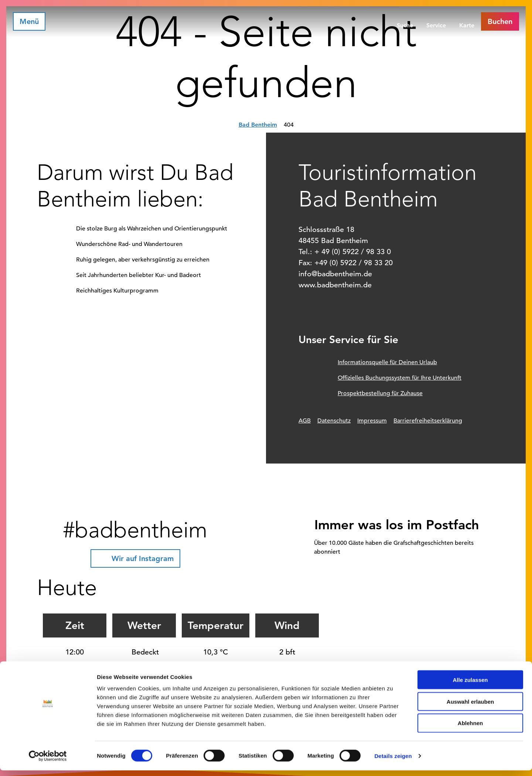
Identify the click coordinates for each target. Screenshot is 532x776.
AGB (305, 421)
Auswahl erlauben (470, 707)
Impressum (372, 421)
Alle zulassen (470, 685)
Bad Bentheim (258, 125)
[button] (500, 21)
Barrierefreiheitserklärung (428, 421)
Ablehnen (470, 729)
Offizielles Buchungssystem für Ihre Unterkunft (400, 378)
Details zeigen (393, 761)
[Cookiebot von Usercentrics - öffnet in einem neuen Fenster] (48, 762)
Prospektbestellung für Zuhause (380, 393)
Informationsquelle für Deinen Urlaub (387, 362)
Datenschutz (334, 421)
